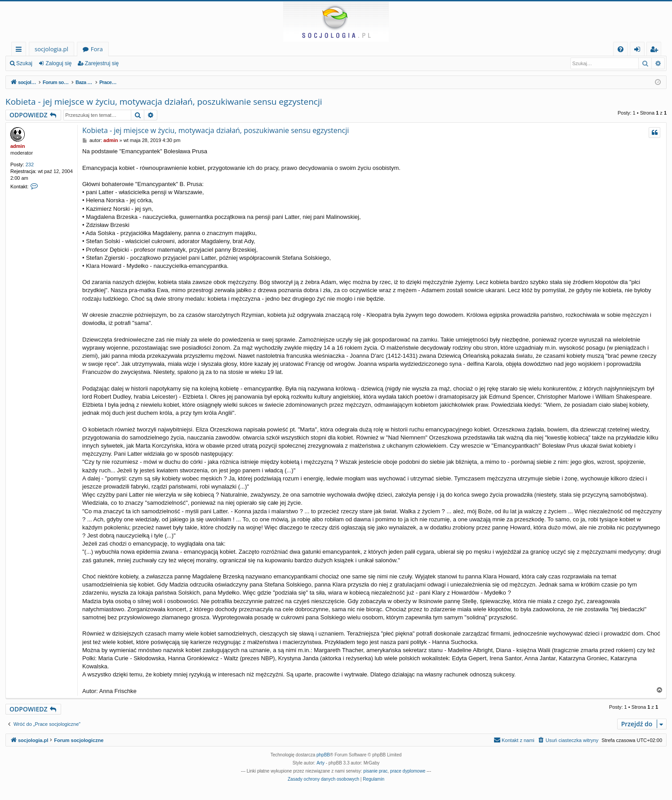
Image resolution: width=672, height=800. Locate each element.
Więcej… (20, 51)
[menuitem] (621, 49)
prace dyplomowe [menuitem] (408, 771)
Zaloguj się (58, 63)
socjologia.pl (51, 49)
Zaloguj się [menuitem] (639, 51)
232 (30, 164)
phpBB (323, 755)
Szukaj (24, 63)
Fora (97, 49)
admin (18, 146)
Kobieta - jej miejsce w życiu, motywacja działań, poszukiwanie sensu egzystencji (164, 102)
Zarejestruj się (102, 63)
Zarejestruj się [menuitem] (656, 51)
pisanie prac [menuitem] (375, 771)
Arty (320, 763)
